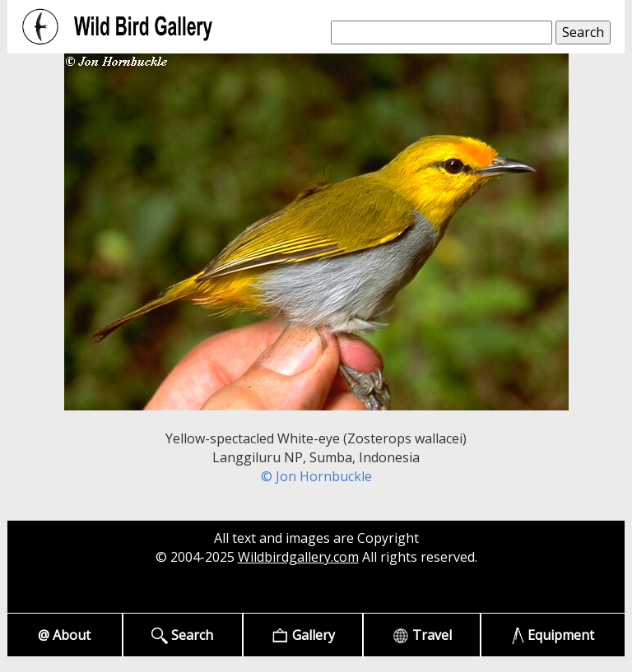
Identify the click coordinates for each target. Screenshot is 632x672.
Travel (422, 635)
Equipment (553, 635)
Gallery (303, 635)
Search (182, 635)
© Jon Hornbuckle (316, 476)
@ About (64, 635)
